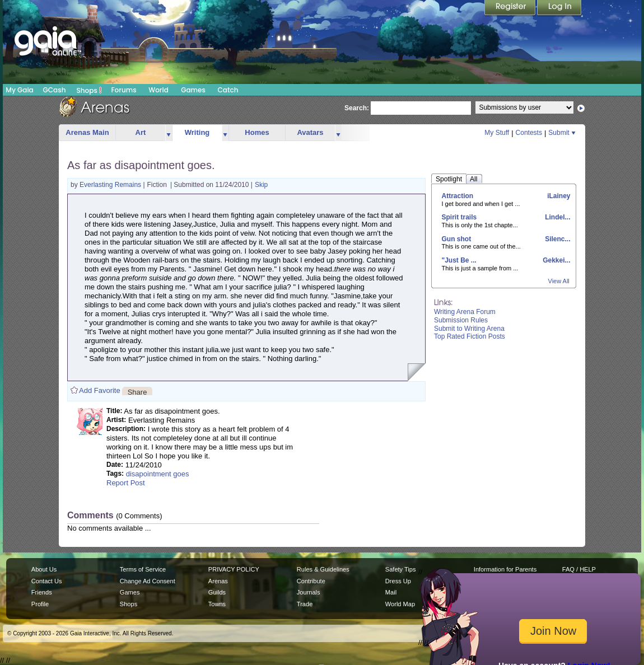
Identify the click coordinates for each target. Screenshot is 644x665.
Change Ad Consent (148, 581)
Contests (529, 133)
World (158, 90)
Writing (197, 132)
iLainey (558, 196)
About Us (44, 569)
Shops (89, 90)
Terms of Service (143, 569)
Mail (391, 592)
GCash (55, 90)
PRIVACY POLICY (234, 569)
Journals (309, 592)
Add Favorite (100, 390)
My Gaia (19, 90)
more (169, 133)
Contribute (311, 581)
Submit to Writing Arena (469, 329)
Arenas (218, 581)
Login (559, 8)
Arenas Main (87, 132)
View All (559, 281)
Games (193, 90)
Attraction (458, 196)
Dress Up (398, 581)
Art (141, 132)
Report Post (126, 483)
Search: (357, 108)
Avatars (310, 132)
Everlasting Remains (111, 185)
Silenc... (557, 239)
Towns (217, 604)
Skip (261, 185)
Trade (305, 604)
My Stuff (497, 133)
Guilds (217, 592)
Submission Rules (461, 320)
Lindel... (557, 217)
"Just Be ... (459, 260)
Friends (42, 592)
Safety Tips (401, 569)
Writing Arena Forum (465, 312)
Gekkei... (556, 260)
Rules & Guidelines (323, 569)
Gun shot (457, 239)
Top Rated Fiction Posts (470, 336)
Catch (228, 90)
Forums (123, 90)
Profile (40, 604)
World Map (400, 604)
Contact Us (47, 581)
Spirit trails (459, 217)
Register (511, 8)
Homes (257, 132)
